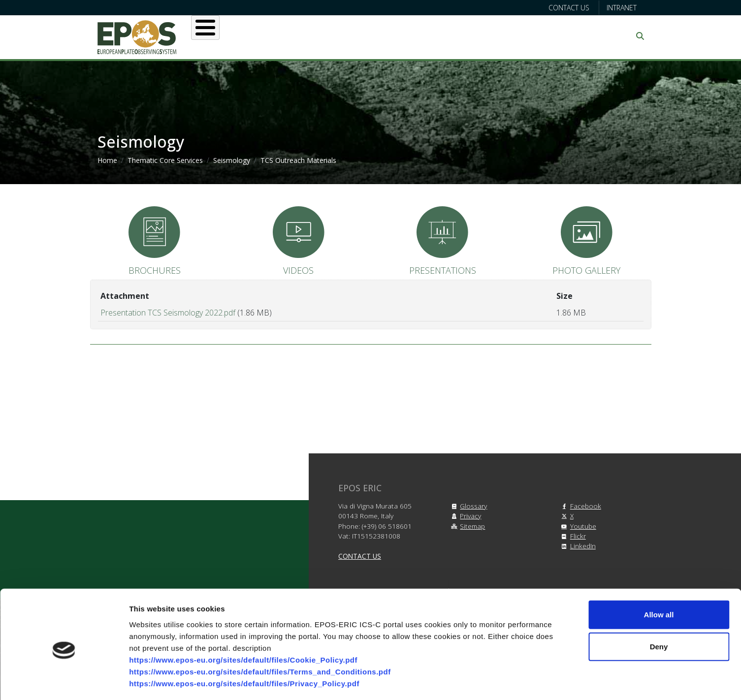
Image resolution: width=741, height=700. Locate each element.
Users (301, 36)
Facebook (580, 506)
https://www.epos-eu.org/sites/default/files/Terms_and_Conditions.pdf (260, 629)
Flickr (572, 536)
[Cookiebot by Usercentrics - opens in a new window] (64, 681)
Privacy (465, 516)
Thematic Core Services (165, 160)
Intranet (622, 8)
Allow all (659, 572)
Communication (549, 36)
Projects (415, 36)
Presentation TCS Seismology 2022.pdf (168, 313)
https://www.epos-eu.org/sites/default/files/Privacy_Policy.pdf (244, 641)
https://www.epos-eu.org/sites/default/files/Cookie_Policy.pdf (243, 617)
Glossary (467, 506)
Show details (517, 681)
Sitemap (467, 526)
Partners (475, 36)
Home (107, 160)
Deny (659, 604)
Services (354, 36)
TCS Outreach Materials (298, 160)
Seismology (232, 160)
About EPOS (241, 36)
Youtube (577, 526)
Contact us (569, 8)
